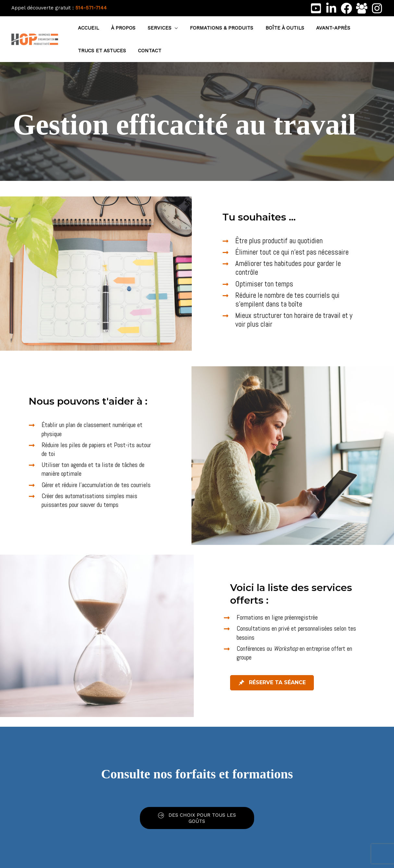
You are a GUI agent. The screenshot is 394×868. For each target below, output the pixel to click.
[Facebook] (346, 8)
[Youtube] (316, 8)
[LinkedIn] (331, 8)
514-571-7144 (91, 8)
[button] (168, 28)
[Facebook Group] (362, 8)
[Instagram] (377, 8)
